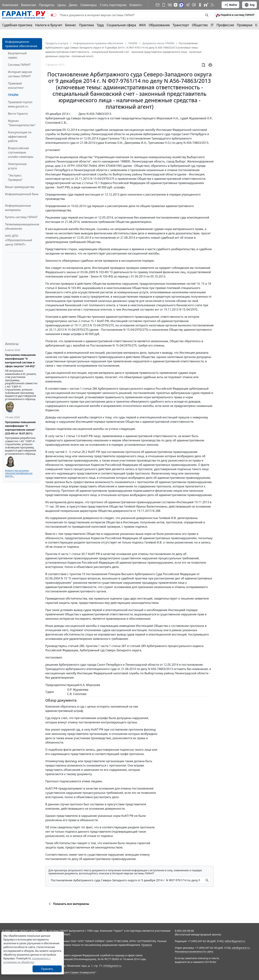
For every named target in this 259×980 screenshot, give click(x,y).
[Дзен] (176, 5)
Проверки (245, 25)
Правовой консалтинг (16, 86)
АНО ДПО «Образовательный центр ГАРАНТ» (19, 240)
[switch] (53, 15)
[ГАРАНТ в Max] (181, 5)
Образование (159, 25)
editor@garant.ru (235, 941)
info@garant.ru (112, 966)
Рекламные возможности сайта (194, 952)
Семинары (88, 5)
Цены (62, 5)
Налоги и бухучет (49, 25)
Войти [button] (230, 5)
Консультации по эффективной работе (20, 137)
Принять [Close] (47, 969)
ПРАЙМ (13, 95)
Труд (100, 25)
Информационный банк (22, 194)
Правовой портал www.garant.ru (20, 104)
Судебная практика (17, 25)
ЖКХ (142, 25)
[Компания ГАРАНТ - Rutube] (206, 5)
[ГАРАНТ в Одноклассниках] (200, 5)
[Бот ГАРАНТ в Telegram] (194, 5)
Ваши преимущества (20, 187)
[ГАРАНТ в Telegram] (188, 5)
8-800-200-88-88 (184, 931)
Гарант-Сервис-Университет (78, 972)
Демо (73, 5)
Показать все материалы (68, 904)
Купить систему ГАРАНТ (21, 217)
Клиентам (137, 5)
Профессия (225, 25)
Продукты (47, 5)
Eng (249, 5)
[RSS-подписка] (212, 5)
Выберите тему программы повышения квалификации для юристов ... (19, 473)
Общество (200, 25)
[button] (235, 15)
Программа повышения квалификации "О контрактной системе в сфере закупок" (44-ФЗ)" (20, 361)
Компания (10, 5)
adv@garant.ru (241, 948)
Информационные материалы (18, 208)
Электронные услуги (17, 166)
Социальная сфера (121, 25)
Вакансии (29, 5)
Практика (86, 25)
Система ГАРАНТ (19, 65)
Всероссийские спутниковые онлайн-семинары (21, 152)
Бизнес (71, 25)
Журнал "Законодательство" (22, 123)
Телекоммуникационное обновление (22, 226)
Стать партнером (113, 5)
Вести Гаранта (18, 114)
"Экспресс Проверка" (15, 178)
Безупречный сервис (17, 55)
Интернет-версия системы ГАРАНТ (20, 74)
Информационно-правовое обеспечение (21, 44)
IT (212, 25)
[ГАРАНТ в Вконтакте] (170, 5)
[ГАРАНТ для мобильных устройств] (164, 5)
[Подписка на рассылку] (158, 5)
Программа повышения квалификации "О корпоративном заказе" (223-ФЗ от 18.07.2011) (20, 428)
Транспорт (181, 25)
